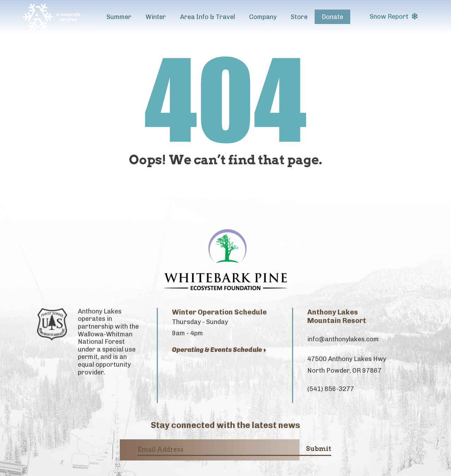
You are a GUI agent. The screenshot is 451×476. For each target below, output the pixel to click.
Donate (332, 17)
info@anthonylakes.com (343, 339)
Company (263, 17)
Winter (156, 17)
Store (299, 17)
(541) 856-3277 (331, 389)
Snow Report (394, 17)
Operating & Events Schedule (219, 350)
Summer (119, 17)
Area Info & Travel (208, 17)
